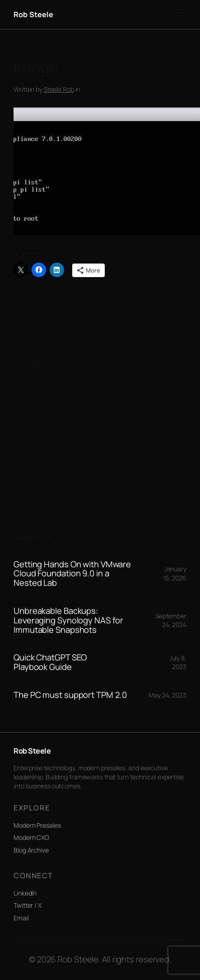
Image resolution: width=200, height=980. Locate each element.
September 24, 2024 (171, 620)
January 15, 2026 (175, 573)
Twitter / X (28, 905)
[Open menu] (181, 14)
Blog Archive (31, 850)
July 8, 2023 (178, 662)
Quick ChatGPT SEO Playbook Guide (50, 662)
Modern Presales (37, 825)
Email (21, 918)
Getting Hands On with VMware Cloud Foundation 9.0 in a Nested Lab (72, 574)
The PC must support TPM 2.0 (70, 695)
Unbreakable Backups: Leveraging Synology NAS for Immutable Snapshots (68, 620)
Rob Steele (34, 14)
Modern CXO (31, 837)
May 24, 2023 (167, 695)
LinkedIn (25, 893)
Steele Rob (59, 89)
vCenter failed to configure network (82, 361)
